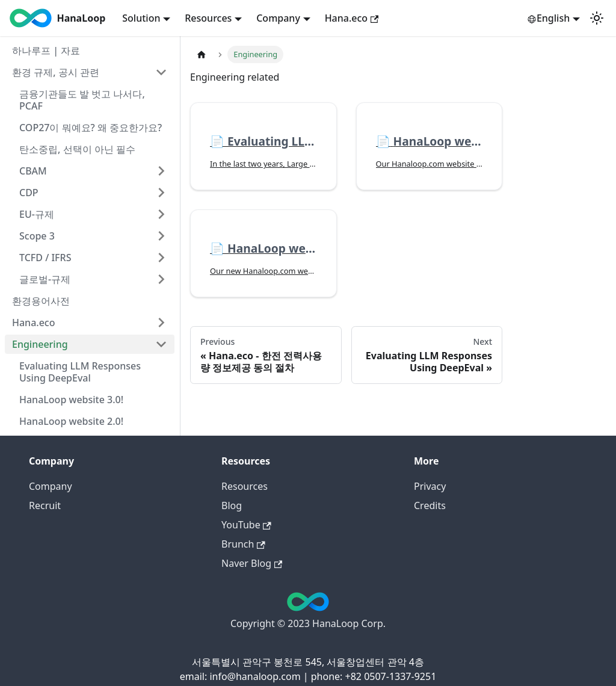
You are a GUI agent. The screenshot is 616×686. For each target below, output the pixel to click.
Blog (232, 505)
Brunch (243, 544)
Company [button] (278, 18)
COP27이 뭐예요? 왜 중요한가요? (91, 128)
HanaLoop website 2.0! (71, 421)
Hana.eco (352, 18)
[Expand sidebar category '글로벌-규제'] (161, 279)
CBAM (33, 171)
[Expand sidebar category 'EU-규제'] (161, 214)
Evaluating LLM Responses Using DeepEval (80, 372)
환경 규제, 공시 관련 (56, 72)
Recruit (45, 505)
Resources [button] (208, 18)
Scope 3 (37, 236)
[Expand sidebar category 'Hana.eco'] (161, 323)
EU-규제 (37, 214)
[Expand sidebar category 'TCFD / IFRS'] (161, 258)
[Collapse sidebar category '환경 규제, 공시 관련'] (161, 72)
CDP (29, 193)
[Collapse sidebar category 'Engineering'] (161, 344)
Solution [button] (141, 18)
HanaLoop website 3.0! (71, 400)
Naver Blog (252, 563)
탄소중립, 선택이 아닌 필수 (77, 149)
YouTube (246, 525)
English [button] (548, 18)
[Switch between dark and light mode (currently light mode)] (597, 18)
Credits (430, 505)
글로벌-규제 (45, 279)
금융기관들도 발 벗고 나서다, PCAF (82, 100)
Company (51, 486)
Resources (245, 486)
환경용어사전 (41, 301)
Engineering (40, 344)
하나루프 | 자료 (46, 51)
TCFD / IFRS (45, 258)
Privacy (430, 486)
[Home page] (202, 54)
